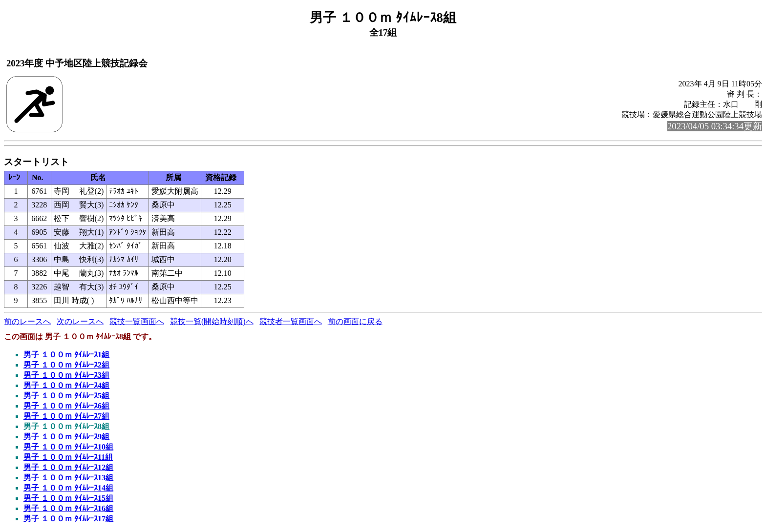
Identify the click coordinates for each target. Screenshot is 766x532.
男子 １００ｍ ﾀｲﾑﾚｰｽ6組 (66, 406)
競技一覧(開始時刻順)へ (212, 321)
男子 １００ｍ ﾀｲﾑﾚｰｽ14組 (68, 488)
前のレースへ (27, 321)
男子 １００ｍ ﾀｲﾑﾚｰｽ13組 (68, 478)
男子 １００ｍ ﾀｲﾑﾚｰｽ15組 (68, 498)
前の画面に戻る (355, 321)
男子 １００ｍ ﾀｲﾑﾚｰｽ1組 (66, 355)
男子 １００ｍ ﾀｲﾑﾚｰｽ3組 (66, 375)
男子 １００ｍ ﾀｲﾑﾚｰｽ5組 (66, 396)
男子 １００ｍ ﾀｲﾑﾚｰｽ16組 (68, 508)
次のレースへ (80, 321)
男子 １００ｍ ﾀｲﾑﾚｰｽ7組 (66, 416)
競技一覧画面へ (137, 321)
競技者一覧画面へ (291, 321)
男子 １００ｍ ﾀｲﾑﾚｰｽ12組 (68, 467)
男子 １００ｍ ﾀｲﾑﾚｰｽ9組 (66, 437)
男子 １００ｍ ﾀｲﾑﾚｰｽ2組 (66, 365)
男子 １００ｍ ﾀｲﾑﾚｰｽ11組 (68, 457)
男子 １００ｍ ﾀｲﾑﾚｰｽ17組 (68, 519)
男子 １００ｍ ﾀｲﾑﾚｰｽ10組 (68, 447)
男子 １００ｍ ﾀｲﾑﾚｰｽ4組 (66, 385)
